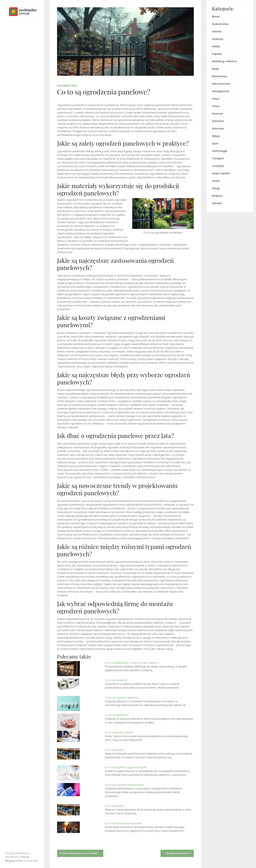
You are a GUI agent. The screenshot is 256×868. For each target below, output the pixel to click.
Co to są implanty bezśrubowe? (124, 785)
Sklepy (216, 136)
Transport (218, 158)
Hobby (216, 46)
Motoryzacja (219, 76)
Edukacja (218, 39)
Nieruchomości (221, 84)
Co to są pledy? (114, 750)
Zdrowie (217, 203)
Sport (215, 144)
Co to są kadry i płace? (119, 732)
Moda (215, 69)
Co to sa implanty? (117, 715)
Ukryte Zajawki (221, 173)
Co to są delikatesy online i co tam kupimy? (132, 663)
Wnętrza (217, 196)
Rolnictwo (218, 121)
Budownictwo (67, 86)
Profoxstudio (30, 861)
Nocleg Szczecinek (177, 853)
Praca (216, 99)
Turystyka (218, 166)
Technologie (220, 151)
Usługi (216, 188)
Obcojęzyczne (221, 91)
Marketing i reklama (224, 61)
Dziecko (217, 31)
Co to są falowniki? (116, 680)
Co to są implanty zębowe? (122, 698)
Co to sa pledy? (114, 806)
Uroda (216, 181)
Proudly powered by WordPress (18, 855)
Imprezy (217, 54)
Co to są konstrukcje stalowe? (123, 823)
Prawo (216, 106)
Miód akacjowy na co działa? (80, 853)
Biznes (216, 17)
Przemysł (217, 114)
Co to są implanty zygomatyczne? (126, 767)
